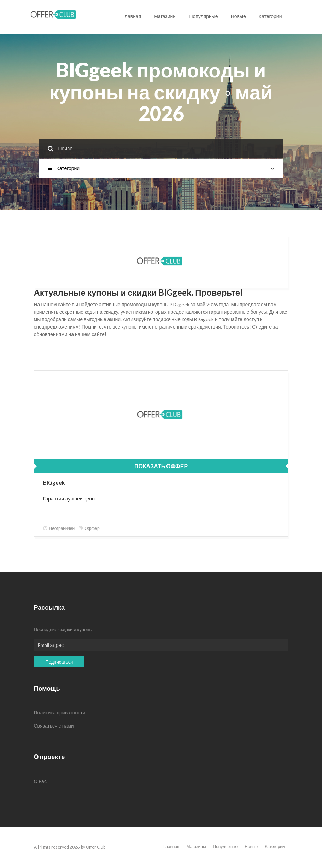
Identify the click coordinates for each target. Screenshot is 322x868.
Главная (132, 16)
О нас (40, 781)
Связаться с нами (54, 726)
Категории (270, 16)
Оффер (89, 528)
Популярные (203, 16)
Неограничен (59, 528)
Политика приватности (60, 713)
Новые (238, 16)
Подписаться (59, 662)
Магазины (165, 16)
